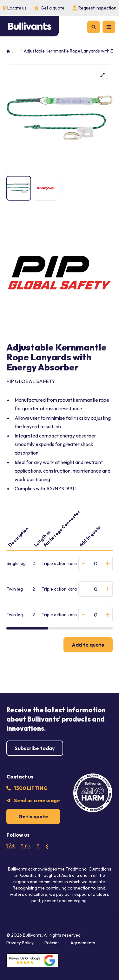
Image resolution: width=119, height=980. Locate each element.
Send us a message (37, 800)
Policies (52, 943)
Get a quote (33, 816)
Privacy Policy (20, 943)
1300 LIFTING (31, 788)
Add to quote (88, 645)
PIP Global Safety (31, 381)
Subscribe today (35, 748)
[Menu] (109, 27)
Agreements (83, 943)
